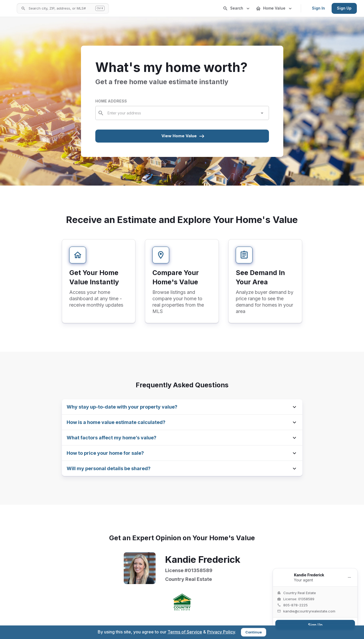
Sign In (318, 8)
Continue (254, 632)
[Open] (262, 113)
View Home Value (183, 136)
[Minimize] (349, 577)
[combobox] (182, 113)
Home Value (274, 8)
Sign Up (344, 8)
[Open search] (99, 8)
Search (237, 8)
